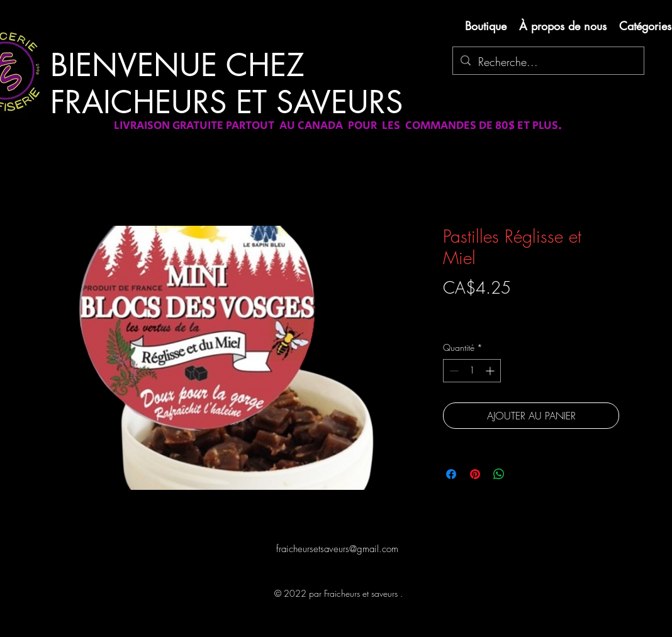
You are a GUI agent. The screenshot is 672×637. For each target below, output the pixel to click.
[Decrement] (453, 371)
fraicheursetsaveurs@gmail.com (337, 549)
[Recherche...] (548, 62)
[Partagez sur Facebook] (451, 474)
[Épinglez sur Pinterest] (475, 474)
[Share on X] (523, 474)
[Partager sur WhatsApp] (499, 474)
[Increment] (491, 371)
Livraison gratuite (473, 310)
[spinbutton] (472, 371)
